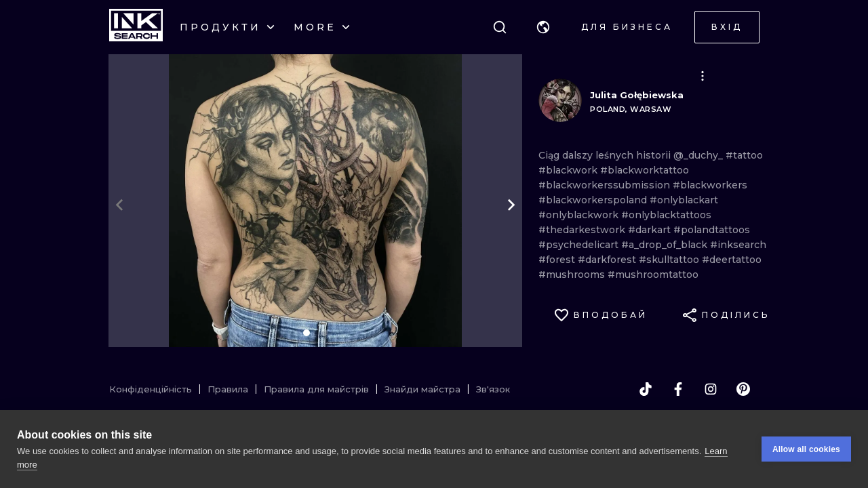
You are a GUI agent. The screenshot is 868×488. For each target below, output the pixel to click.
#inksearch (738, 245)
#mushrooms (573, 274)
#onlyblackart (684, 200)
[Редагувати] (703, 76)
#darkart (651, 230)
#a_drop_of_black (666, 245)
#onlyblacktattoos (666, 215)
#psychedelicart (580, 245)
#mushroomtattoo (653, 274)
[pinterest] (743, 389)
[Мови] (543, 27)
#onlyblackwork (580, 215)
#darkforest (608, 260)
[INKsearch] (136, 27)
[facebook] (678, 389)
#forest (558, 260)
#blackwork (569, 170)
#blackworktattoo (645, 170)
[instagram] (711, 389)
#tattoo (744, 155)
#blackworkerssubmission (606, 185)
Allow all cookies (806, 449)
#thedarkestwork (583, 230)
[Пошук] (500, 27)
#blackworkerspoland (594, 200)
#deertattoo (732, 260)
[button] (543, 27)
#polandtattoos (712, 230)
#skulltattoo (670, 260)
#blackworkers (710, 185)
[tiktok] (646, 389)
